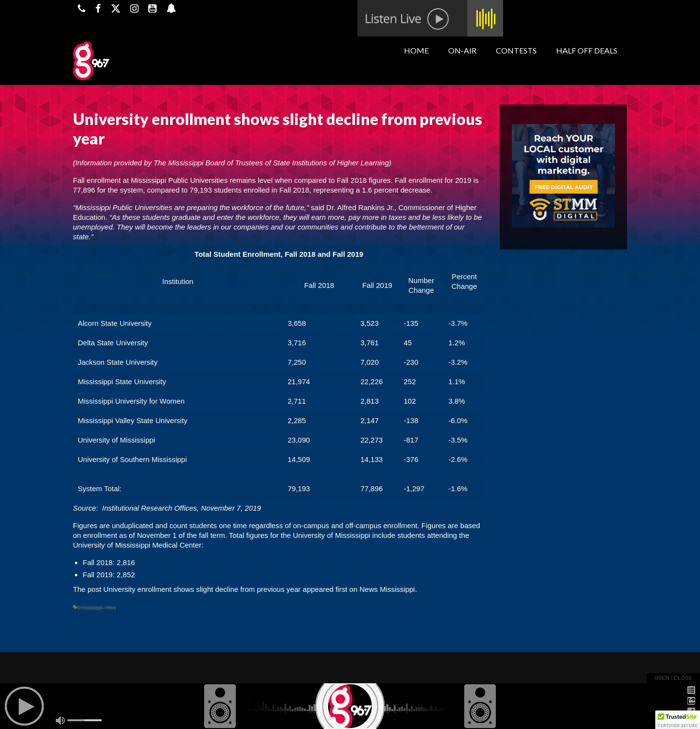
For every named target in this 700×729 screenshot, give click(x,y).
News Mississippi (387, 589)
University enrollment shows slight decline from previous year (202, 589)
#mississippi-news (96, 608)
